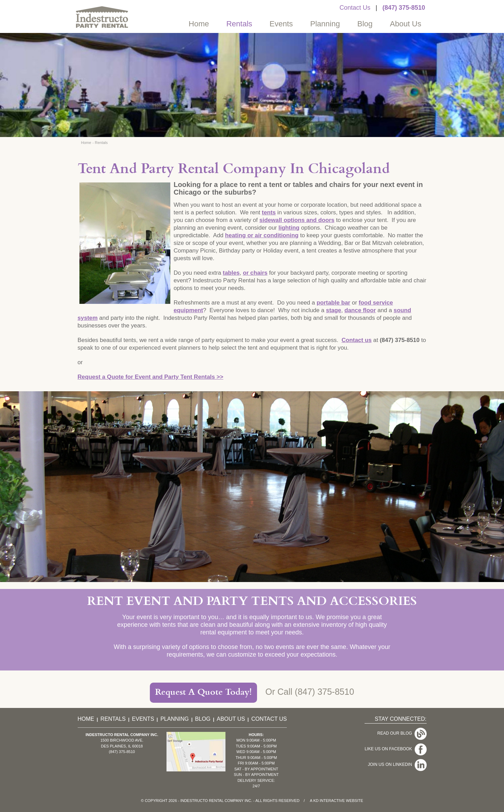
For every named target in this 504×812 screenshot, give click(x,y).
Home (199, 24)
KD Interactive (329, 801)
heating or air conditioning (262, 235)
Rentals (239, 24)
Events (281, 24)
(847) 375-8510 (404, 8)
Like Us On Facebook (395, 749)
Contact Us (355, 8)
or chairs (255, 273)
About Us (406, 24)
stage (334, 310)
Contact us (357, 340)
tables (231, 273)
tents (269, 212)
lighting (289, 228)
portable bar (334, 303)
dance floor (360, 310)
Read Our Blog (402, 733)
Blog (365, 24)
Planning (325, 24)
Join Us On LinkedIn (397, 764)
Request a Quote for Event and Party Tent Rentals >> (151, 377)
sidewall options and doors (297, 220)
